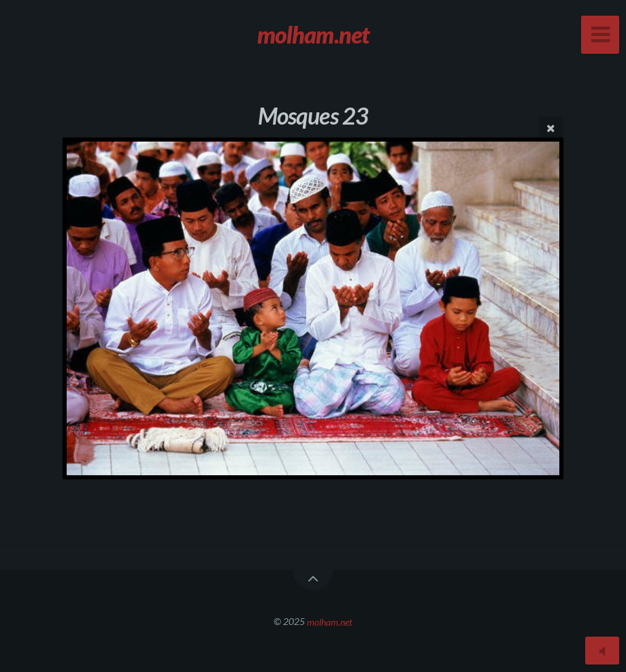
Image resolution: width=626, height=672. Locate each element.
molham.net (330, 621)
